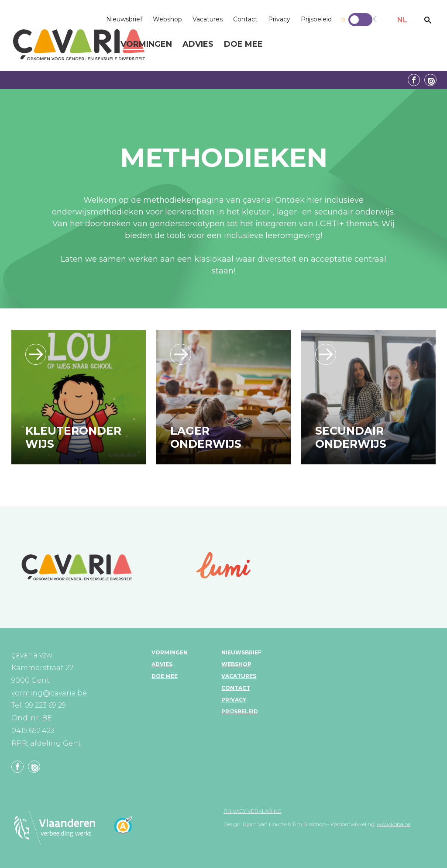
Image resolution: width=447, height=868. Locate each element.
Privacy (279, 19)
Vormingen (170, 652)
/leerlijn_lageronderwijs (181, 354)
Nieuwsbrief (124, 19)
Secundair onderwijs (351, 437)
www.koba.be (394, 824)
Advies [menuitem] (198, 45)
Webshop (167, 19)
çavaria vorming (79, 45)
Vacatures (208, 19)
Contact (245, 19)
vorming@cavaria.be (49, 693)
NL (402, 20)
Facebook (414, 80)
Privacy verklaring (253, 811)
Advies (162, 664)
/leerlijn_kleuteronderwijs (36, 354)
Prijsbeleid (316, 19)
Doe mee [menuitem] (243, 45)
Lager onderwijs (206, 437)
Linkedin (430, 80)
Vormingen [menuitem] (146, 45)
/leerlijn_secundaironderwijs (326, 354)
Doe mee (165, 676)
